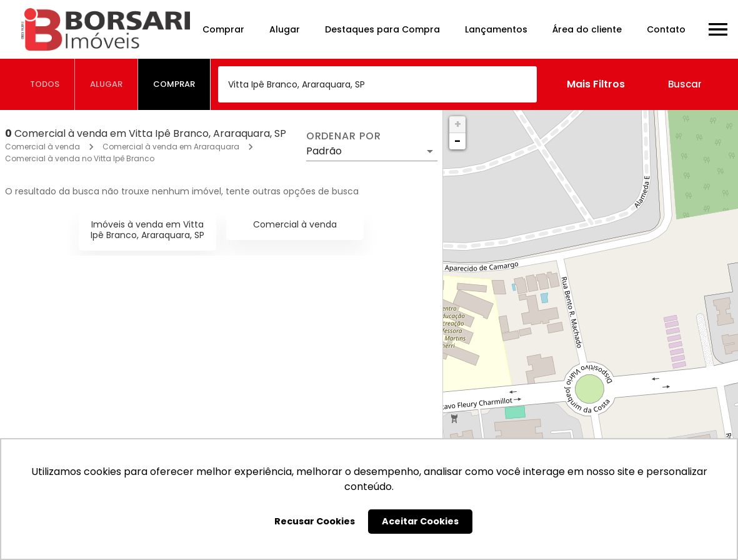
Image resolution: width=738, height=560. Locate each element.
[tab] (45, 84)
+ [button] (458, 124)
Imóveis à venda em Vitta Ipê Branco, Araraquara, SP (147, 230)
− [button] (457, 141)
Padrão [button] (324, 151)
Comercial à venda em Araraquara (171, 147)
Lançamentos (496, 29)
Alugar (285, 29)
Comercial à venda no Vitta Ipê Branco (80, 158)
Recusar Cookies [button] (315, 521)
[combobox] (377, 84)
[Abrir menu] (718, 29)
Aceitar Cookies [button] (420, 521)
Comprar (223, 29)
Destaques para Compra (382, 29)
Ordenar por (344, 136)
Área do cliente (587, 29)
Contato (666, 29)
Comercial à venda (42, 147)
